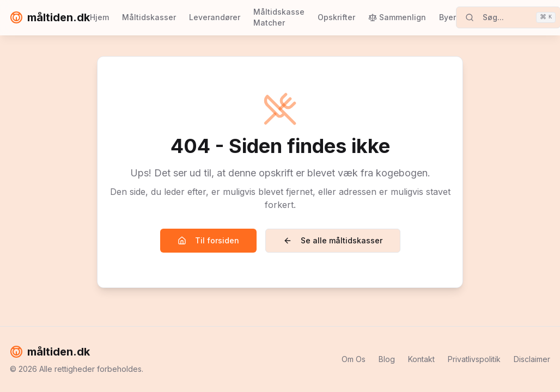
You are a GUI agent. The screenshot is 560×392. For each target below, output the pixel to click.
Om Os (354, 359)
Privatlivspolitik (474, 359)
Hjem (99, 17)
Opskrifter (336, 17)
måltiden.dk (50, 17)
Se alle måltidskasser (333, 240)
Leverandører (215, 17)
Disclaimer (532, 359)
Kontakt (421, 359)
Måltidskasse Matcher (279, 17)
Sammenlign (397, 17)
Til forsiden (208, 240)
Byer (448, 17)
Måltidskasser (149, 17)
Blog (387, 359)
